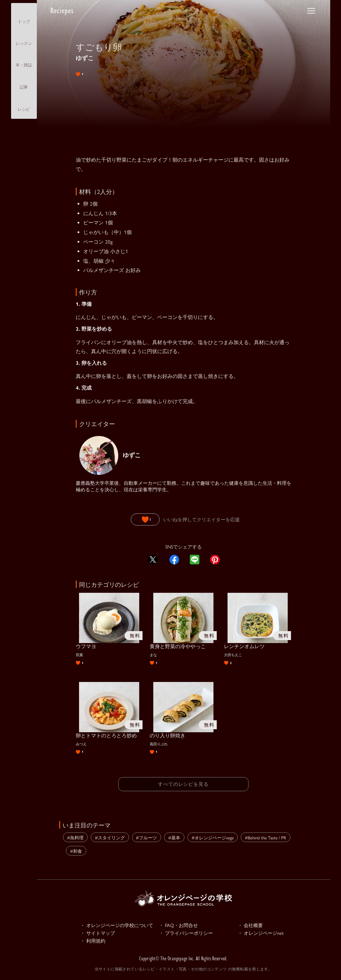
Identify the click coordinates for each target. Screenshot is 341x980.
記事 (24, 82)
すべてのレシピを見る (184, 784)
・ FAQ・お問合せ (180, 925)
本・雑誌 (24, 60)
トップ (24, 16)
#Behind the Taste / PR (266, 837)
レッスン (24, 38)
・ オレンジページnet (262, 933)
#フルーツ (146, 837)
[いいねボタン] (145, 519)
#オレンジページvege (213, 837)
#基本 (174, 837)
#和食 (76, 850)
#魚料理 (75, 837)
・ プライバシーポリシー (188, 933)
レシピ (24, 104)
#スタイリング (110, 837)
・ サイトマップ (99, 933)
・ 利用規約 (94, 942)
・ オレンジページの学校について (119, 925)
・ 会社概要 (251, 925)
